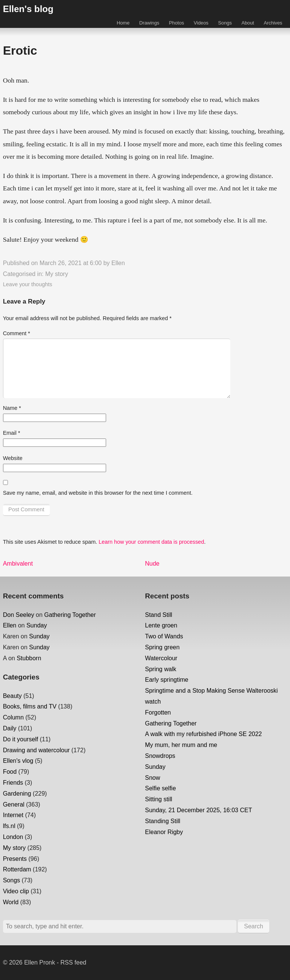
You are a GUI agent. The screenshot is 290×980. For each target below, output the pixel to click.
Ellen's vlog (18, 761)
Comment (17, 333)
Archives (273, 23)
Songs (225, 23)
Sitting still (159, 799)
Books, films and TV (30, 706)
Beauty (12, 696)
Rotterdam (17, 869)
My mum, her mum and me (181, 745)
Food (10, 772)
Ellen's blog (28, 9)
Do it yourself (21, 739)
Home (123, 23)
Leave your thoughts (28, 284)
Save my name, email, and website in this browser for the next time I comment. (98, 493)
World (11, 902)
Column (13, 717)
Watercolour (161, 658)
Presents (15, 859)
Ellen (118, 263)
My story (57, 274)
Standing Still (163, 821)
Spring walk (161, 669)
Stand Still (159, 615)
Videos (201, 23)
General (14, 804)
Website (13, 458)
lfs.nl (9, 826)
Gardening (17, 794)
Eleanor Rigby (164, 832)
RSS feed (73, 962)
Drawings (149, 23)
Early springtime (167, 680)
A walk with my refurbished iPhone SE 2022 (204, 734)
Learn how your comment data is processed (151, 542)
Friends (13, 783)
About (248, 23)
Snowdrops (160, 756)
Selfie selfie (160, 788)
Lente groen (161, 625)
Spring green (162, 647)
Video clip (16, 891)
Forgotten (158, 712)
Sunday (37, 625)
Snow (153, 778)
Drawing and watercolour (36, 750)
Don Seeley (19, 615)
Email (12, 433)
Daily (10, 728)
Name (12, 408)
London (13, 837)
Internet (13, 815)
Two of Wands (164, 636)
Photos (177, 23)
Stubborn (29, 658)
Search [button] (254, 926)
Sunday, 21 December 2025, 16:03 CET (198, 810)
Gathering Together (70, 615)
